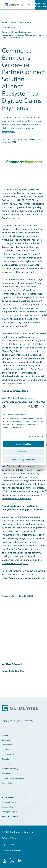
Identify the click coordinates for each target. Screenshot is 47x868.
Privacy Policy (9, 838)
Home (5, 22)
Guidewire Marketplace (15, 563)
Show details (34, 436)
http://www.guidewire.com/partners (23, 578)
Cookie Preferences (12, 851)
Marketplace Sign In (10, 812)
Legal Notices (9, 844)
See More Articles (11, 664)
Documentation (8, 754)
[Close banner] (43, 406)
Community (7, 740)
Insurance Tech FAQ (10, 769)
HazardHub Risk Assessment (13, 778)
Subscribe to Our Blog (13, 671)
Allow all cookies (24, 444)
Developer (6, 749)
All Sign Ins (9, 797)
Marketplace (7, 773)
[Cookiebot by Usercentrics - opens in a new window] (29, 406)
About (14, 22)
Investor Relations (9, 764)
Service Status (7, 783)
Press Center (26, 22)
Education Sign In (9, 807)
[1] (33, 398)
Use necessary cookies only (23, 460)
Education (6, 759)
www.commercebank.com (17, 498)
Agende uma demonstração (41, 5)
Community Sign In (9, 802)
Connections (7, 745)
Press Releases (8, 27)
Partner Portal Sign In (10, 816)
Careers (5, 735)
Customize (24, 452)
